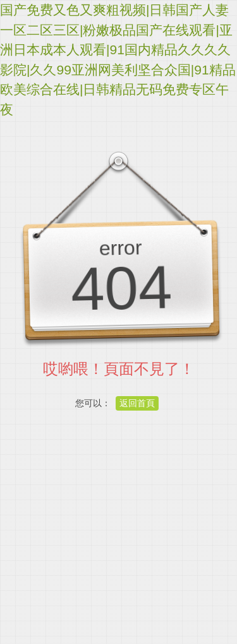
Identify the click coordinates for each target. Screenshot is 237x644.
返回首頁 (137, 403)
